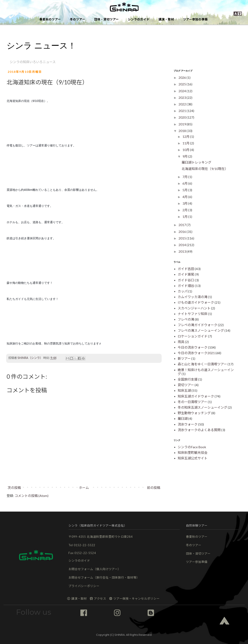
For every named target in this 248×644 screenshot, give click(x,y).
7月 (185, 177)
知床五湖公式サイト (193, 458)
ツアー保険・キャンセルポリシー (134, 599)
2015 (183, 238)
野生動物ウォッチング (194, 413)
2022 (183, 104)
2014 (183, 245)
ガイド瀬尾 (186, 274)
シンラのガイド (139, 19)
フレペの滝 (186, 319)
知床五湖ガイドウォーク (196, 396)
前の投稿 (154, 488)
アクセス (98, 599)
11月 (186, 143)
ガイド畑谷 (186, 286)
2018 (183, 131)
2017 (183, 225)
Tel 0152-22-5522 (82, 545)
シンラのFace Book (192, 447)
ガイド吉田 (186, 269)
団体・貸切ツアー (106, 19)
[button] (124, 7)
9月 (185, 156)
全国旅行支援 (188, 379)
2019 (183, 124)
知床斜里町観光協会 (193, 452)
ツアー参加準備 (197, 562)
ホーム (84, 488)
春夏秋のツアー (50, 19)
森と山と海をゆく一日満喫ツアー (202, 364)
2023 (183, 97)
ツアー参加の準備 (195, 19)
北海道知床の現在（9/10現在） (205, 169)
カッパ (183, 291)
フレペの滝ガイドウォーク (197, 325)
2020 (183, 117)
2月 (185, 210)
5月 (185, 190)
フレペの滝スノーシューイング (201, 330)
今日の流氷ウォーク (193, 347)
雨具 (181, 342)
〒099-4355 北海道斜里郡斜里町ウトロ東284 (100, 537)
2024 (183, 91)
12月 (186, 136)
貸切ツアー (186, 385)
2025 (183, 84)
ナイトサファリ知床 (193, 314)
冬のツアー (78, 19)
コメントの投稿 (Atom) (32, 496)
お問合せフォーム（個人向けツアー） (95, 569)
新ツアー (184, 358)
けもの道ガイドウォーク (196, 302)
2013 (183, 251)
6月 (185, 183)
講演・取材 (166, 19)
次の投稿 (14, 488)
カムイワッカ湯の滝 (193, 297)
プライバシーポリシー (84, 586)
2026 (183, 77)
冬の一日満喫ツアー (192, 402)
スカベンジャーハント (194, 308)
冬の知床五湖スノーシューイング (202, 407)
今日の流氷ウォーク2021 (196, 353)
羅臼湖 (183, 418)
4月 (185, 197)
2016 (183, 232)
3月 (185, 203)
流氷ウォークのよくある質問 (199, 430)
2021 (183, 111)
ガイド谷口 (186, 280)
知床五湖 (184, 390)
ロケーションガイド (193, 336)
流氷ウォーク (188, 424)
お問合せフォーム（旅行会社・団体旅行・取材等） (104, 577)
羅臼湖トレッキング (196, 162)
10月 (186, 150)
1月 (185, 216)
